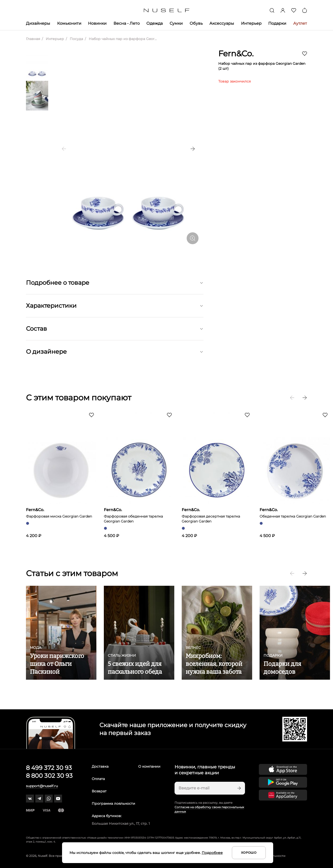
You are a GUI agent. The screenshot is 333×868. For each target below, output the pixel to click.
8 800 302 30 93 (49, 776)
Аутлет (300, 23)
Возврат (99, 791)
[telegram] (39, 799)
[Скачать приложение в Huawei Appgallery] (283, 795)
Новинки (97, 23)
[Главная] (166, 11)
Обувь (196, 23)
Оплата (98, 779)
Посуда (76, 39)
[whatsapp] (49, 799)
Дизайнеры (38, 23)
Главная (33, 39)
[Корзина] (305, 10)
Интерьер (251, 23)
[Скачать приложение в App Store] (283, 769)
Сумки (176, 23)
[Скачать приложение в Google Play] (283, 782)
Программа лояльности (113, 803)
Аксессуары (222, 23)
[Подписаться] (239, 788)
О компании (149, 766)
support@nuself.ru (42, 786)
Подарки (277, 23)
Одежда (155, 23)
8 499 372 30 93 (49, 768)
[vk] (30, 799)
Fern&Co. (236, 54)
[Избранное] (294, 10)
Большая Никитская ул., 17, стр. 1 (121, 824)
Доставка (100, 766)
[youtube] (58, 799)
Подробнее (212, 853)
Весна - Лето (127, 23)
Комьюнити (69, 23)
